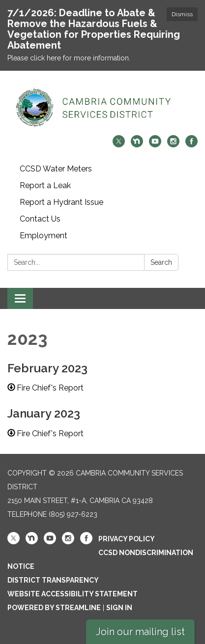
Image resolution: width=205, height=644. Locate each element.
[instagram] (173, 145)
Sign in (119, 608)
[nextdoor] (137, 145)
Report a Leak (45, 185)
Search (161, 262)
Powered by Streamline (54, 608)
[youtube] (155, 145)
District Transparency (53, 580)
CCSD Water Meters (56, 169)
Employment (44, 236)
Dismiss (182, 14)
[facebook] (191, 145)
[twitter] (119, 145)
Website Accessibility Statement (73, 594)
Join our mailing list (140, 632)
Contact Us (40, 219)
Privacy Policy (127, 539)
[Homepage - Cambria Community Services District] (102, 108)
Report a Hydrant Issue (61, 202)
